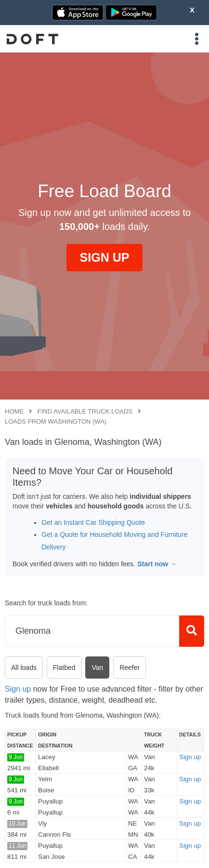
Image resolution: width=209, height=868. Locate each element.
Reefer (130, 668)
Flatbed (64, 668)
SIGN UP (105, 257)
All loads (24, 668)
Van (97, 668)
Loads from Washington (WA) (56, 421)
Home (14, 411)
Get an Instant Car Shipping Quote (93, 522)
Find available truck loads (85, 411)
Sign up (18, 689)
